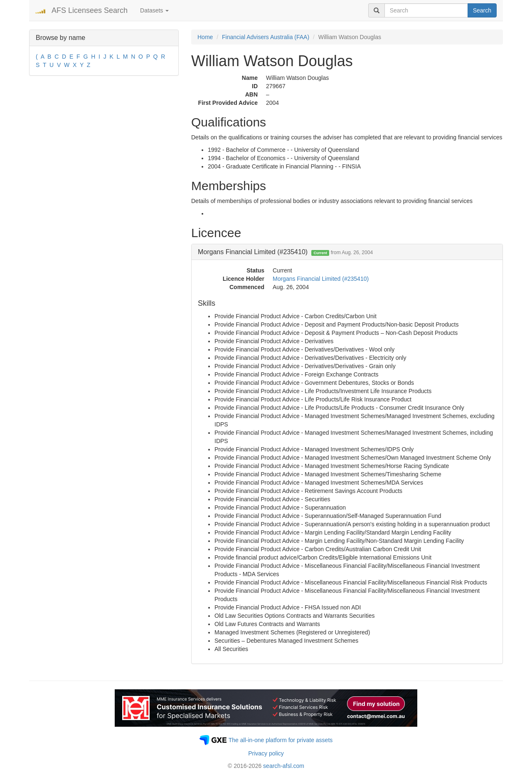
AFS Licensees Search (90, 10)
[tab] (347, 252)
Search (482, 10)
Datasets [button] (154, 10)
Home (205, 37)
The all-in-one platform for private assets (281, 740)
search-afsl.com (284, 766)
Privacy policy (266, 753)
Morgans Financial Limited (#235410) (321, 279)
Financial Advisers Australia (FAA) (266, 37)
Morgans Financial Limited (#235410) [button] (285, 252)
